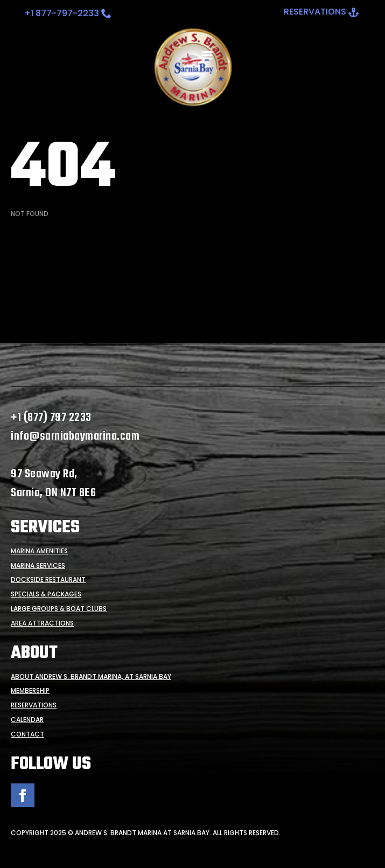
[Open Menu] (207, 55)
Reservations (34, 705)
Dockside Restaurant (48, 580)
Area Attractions (42, 623)
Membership (30, 691)
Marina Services (38, 566)
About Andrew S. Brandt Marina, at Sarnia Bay (91, 677)
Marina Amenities (39, 551)
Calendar (27, 720)
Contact (27, 734)
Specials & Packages (46, 594)
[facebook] (23, 795)
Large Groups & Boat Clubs (59, 609)
